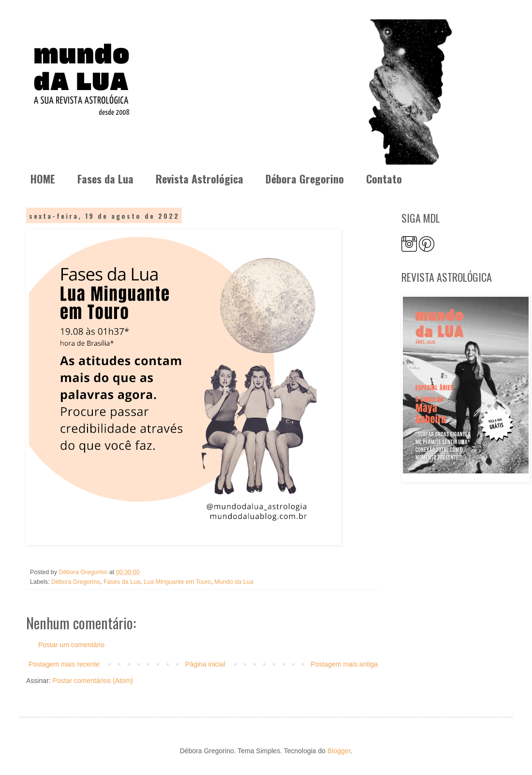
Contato (384, 179)
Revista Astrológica (199, 179)
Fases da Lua (105, 179)
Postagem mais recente (64, 664)
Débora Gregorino (305, 179)
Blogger (339, 751)
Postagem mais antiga (344, 664)
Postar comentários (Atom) (93, 681)
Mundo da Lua (234, 582)
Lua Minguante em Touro (177, 582)
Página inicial (205, 664)
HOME (43, 179)
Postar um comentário (71, 645)
